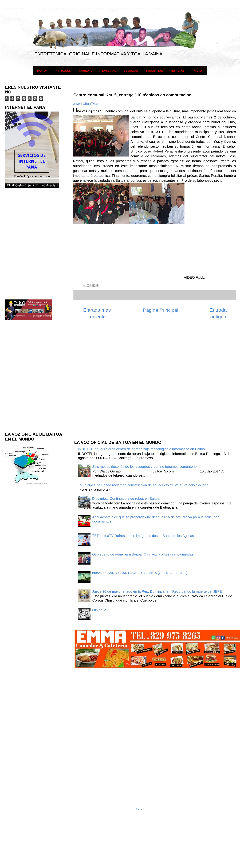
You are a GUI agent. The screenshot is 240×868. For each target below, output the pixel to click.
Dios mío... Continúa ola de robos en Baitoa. (126, 499)
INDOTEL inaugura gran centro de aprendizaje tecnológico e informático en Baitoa (141, 449)
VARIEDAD (86, 71)
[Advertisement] (100, 381)
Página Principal (161, 310)
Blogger (139, 809)
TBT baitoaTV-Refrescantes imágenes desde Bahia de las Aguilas (143, 536)
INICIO (197, 71)
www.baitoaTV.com (88, 104)
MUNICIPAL (108, 71)
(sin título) (100, 610)
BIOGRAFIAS (154, 71)
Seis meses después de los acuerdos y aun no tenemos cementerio (144, 467)
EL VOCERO (131, 71)
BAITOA (42, 71)
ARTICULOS (63, 71)
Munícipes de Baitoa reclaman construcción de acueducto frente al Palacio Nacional (145, 485)
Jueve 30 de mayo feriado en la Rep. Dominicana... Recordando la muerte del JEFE (157, 591)
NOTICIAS (178, 71)
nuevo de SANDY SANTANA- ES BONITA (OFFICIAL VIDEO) (140, 573)
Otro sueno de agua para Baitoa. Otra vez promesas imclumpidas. (143, 554)
